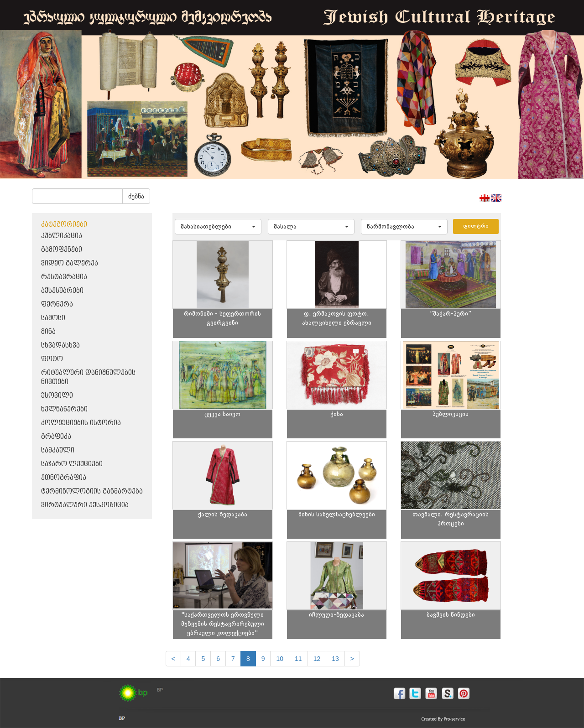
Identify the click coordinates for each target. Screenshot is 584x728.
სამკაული (58, 450)
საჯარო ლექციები (72, 464)
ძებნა (136, 196)
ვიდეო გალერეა (70, 263)
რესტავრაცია (64, 277)
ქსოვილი (57, 396)
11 (298, 659)
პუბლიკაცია (62, 236)
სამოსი (53, 318)
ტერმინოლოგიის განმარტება (92, 491)
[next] (352, 659)
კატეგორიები (64, 225)
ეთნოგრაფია (64, 478)
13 (335, 659)
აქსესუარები (62, 291)
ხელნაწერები (64, 409)
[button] (218, 227)
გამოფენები (62, 250)
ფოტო (52, 359)
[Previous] (173, 659)
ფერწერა (57, 304)
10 (280, 659)
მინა (48, 332)
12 (317, 659)
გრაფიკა (56, 437)
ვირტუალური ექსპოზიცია (85, 505)
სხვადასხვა (60, 346)
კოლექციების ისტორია (81, 423)
